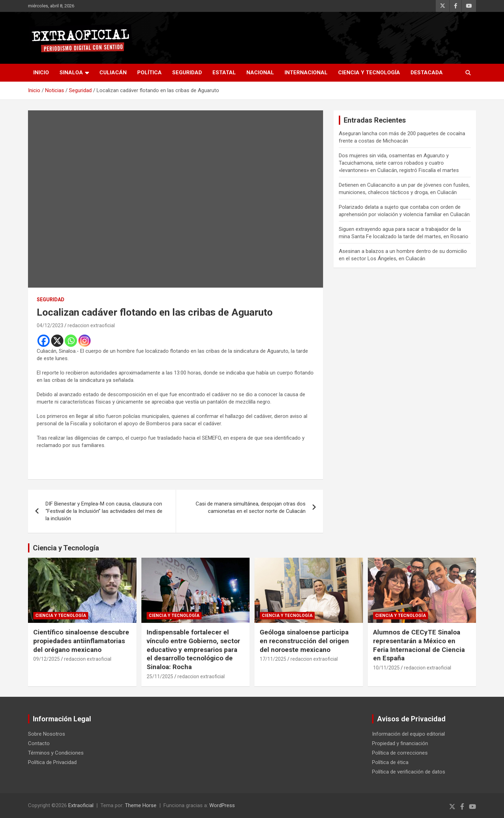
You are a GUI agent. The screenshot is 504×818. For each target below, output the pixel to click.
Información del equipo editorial (408, 734)
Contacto (39, 743)
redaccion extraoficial (91, 325)
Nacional (260, 73)
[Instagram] (85, 341)
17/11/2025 (273, 659)
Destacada (427, 73)
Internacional (306, 73)
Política (149, 73)
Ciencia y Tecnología (369, 73)
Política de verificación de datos (409, 772)
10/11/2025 (386, 668)
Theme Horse (141, 805)
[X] (57, 341)
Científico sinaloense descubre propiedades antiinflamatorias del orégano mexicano (81, 641)
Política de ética (390, 762)
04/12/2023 (50, 325)
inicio (41, 73)
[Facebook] (44, 341)
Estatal (224, 73)
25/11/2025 (160, 676)
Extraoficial (81, 805)
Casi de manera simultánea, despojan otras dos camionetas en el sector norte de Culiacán (251, 507)
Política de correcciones (400, 753)
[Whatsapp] (71, 341)
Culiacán (113, 73)
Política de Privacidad (52, 762)
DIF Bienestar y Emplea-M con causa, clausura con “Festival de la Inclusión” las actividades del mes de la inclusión (104, 511)
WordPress (222, 805)
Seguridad (187, 73)
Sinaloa (71, 73)
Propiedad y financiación (400, 743)
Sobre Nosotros (47, 734)
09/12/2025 (47, 659)
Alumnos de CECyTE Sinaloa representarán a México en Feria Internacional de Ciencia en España (419, 645)
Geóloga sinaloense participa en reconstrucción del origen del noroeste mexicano (304, 641)
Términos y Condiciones (56, 753)
